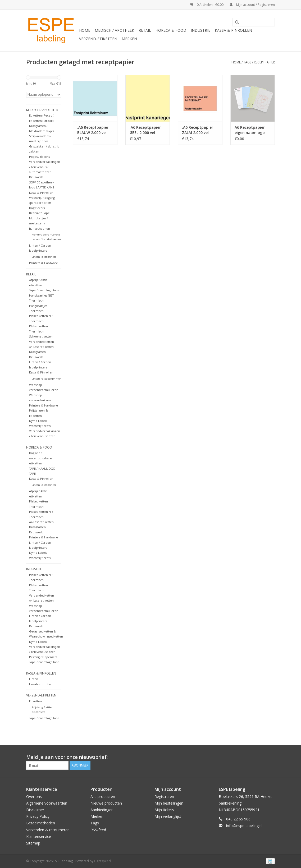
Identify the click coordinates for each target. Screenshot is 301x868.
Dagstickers (37, 208)
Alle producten (103, 797)
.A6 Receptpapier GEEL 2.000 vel (145, 130)
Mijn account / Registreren (252, 5)
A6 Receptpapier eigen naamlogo (250, 130)
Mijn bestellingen (169, 803)
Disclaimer (35, 810)
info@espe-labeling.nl (244, 826)
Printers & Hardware (44, 263)
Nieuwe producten (106, 803)
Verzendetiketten (42, 342)
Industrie (200, 30)
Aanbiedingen (102, 810)
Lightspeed (102, 861)
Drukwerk (36, 177)
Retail (145, 30)
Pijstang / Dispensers (43, 657)
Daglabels (36, 453)
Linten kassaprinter (44, 257)
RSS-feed (98, 830)
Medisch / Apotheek (114, 30)
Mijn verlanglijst (168, 816)
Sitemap (33, 843)
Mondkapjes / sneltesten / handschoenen (40, 223)
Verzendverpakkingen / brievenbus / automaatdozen (45, 167)
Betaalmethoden (41, 823)
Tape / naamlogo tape (44, 290)
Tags (247, 62)
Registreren (164, 797)
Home (85, 30)
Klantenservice (39, 836)
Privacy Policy (38, 816)
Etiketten (35, 701)
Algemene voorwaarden (47, 803)
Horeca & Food (171, 30)
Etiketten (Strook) (41, 121)
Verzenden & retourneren (48, 830)
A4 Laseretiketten (41, 347)
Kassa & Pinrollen (233, 30)
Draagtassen (37, 352)
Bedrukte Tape (39, 213)
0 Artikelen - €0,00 (207, 5)
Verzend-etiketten (98, 39)
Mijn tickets (164, 810)
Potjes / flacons (39, 157)
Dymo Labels (38, 421)
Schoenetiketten (41, 336)
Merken (129, 39)
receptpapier (264, 62)
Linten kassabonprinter (46, 379)
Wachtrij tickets (40, 426)
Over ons (34, 797)
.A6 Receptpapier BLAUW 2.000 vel (93, 130)
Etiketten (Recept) (42, 115)
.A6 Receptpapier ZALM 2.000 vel (198, 130)
